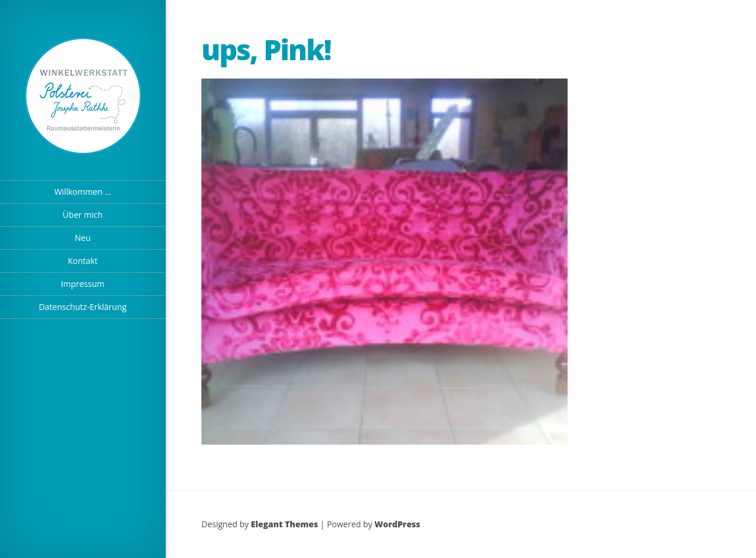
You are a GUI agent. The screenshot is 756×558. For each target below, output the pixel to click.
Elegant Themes (285, 524)
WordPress (397, 524)
